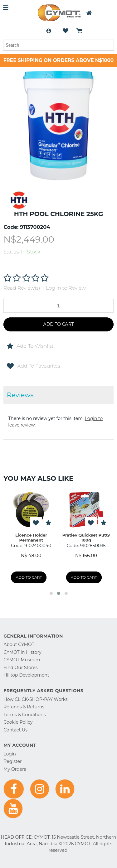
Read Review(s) (22, 288)
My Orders (15, 769)
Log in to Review (66, 288)
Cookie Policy (18, 722)
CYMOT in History (22, 652)
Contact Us (15, 730)
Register (12, 761)
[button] (51, 593)
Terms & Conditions (24, 715)
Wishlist (66, 31)
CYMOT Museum (22, 660)
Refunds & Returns (24, 707)
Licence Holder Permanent (31, 538)
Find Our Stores (20, 668)
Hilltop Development (26, 675)
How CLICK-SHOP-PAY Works (35, 699)
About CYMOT (19, 644)
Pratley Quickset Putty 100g (86, 538)
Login (49, 31)
